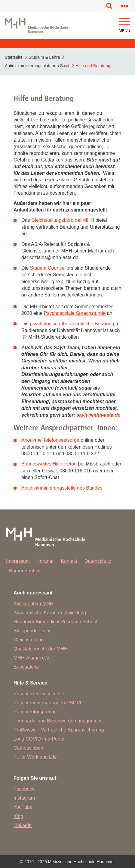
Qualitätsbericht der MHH (41, 649)
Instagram (24, 798)
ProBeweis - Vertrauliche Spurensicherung (59, 730)
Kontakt (69, 561)
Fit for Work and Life (35, 757)
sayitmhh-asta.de (98, 415)
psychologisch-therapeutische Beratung (71, 324)
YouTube (23, 807)
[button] (124, 22)
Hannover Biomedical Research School (55, 622)
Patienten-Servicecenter (39, 694)
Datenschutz (98, 561)
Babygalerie (26, 667)
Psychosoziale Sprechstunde (75, 313)
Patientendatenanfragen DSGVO (49, 703)
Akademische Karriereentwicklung (50, 613)
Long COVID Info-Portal (39, 739)
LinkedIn (23, 825)
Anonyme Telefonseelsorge (51, 440)
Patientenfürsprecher (36, 712)
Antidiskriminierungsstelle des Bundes (62, 488)
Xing (18, 816)
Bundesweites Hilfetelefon (49, 464)
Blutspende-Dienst (33, 631)
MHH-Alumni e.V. (32, 658)
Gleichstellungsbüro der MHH (62, 220)
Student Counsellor (50, 268)
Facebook (24, 789)
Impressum (18, 561)
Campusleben (28, 748)
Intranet (45, 561)
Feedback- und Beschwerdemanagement (58, 721)
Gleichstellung (29, 640)
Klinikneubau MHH (34, 604)
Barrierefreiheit (25, 571)
